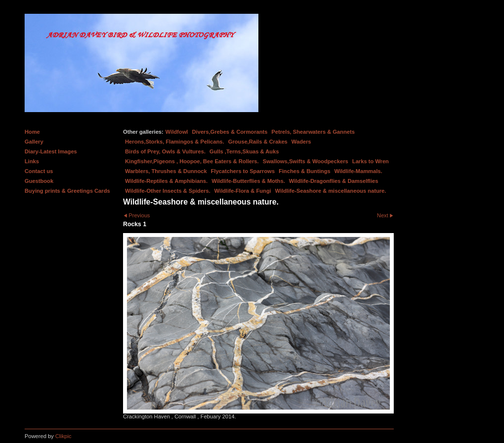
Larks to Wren (371, 161)
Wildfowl (177, 132)
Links (32, 161)
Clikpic (63, 436)
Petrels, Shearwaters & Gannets (313, 132)
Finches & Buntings (304, 171)
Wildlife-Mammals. (358, 171)
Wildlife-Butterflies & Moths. (248, 181)
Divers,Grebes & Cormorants (230, 132)
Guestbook (39, 181)
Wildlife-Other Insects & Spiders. (168, 191)
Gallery (34, 142)
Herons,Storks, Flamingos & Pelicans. (174, 142)
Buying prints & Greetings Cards (67, 191)
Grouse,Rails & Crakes (258, 142)
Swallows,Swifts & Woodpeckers (306, 161)
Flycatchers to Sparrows (243, 171)
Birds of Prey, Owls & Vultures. (165, 151)
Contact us (39, 171)
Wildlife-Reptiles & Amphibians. (166, 181)
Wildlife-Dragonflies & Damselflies (333, 181)
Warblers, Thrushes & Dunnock (166, 171)
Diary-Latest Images (51, 151)
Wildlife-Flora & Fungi (243, 191)
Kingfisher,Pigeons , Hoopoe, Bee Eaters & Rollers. (192, 161)
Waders (301, 142)
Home (32, 132)
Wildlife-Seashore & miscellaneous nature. (331, 191)
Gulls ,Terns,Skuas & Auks (244, 151)
